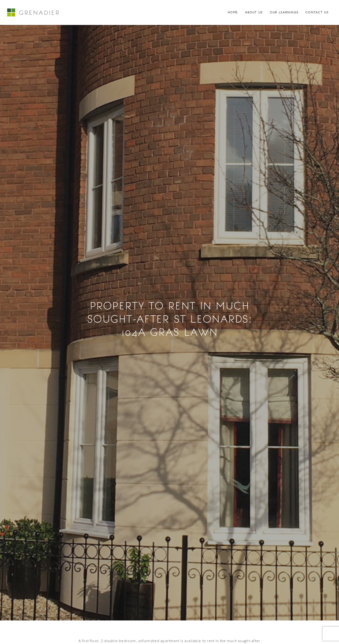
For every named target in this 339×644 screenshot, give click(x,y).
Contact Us (317, 12)
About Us (254, 12)
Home (233, 12)
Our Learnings (284, 12)
